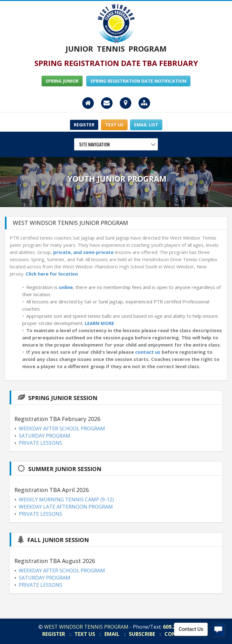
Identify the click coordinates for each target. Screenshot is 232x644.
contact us (148, 352)
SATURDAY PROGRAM (45, 436)
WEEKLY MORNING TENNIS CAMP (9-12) (66, 499)
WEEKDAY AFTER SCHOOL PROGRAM (62, 428)
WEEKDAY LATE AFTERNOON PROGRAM (66, 507)
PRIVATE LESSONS (40, 443)
